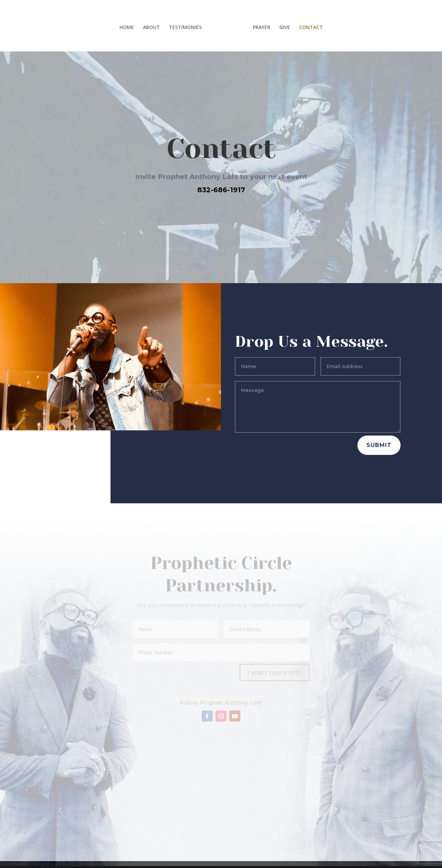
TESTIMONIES (185, 28)
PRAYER (262, 28)
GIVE (285, 28)
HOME (127, 28)
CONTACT (311, 28)
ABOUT (151, 28)
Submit (379, 445)
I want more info (275, 674)
